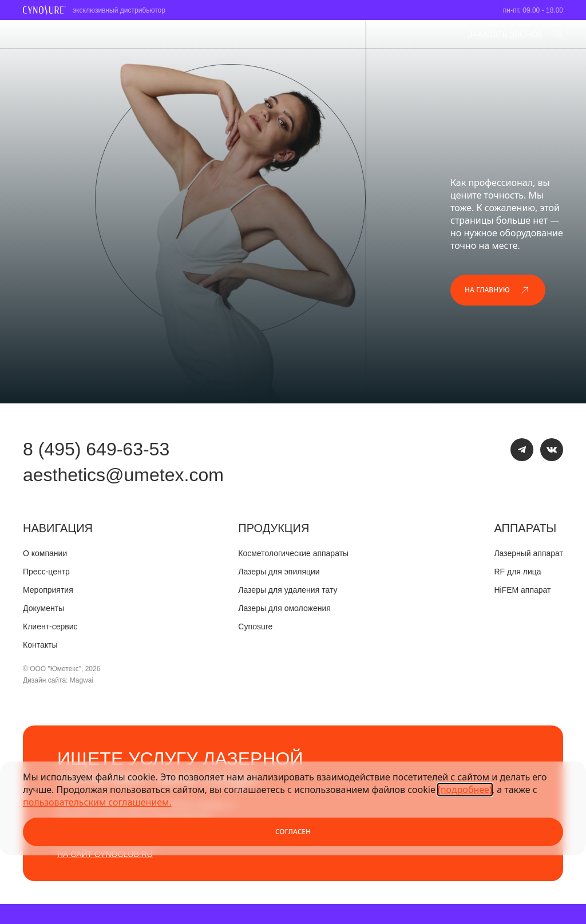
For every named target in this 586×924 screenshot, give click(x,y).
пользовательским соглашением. (97, 802)
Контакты (40, 645)
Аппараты (525, 528)
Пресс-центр (46, 572)
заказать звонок (505, 34)
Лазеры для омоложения (284, 608)
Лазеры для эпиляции (279, 572)
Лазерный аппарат (528, 553)
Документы (43, 608)
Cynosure (255, 626)
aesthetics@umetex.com (123, 475)
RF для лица (517, 572)
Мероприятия (48, 590)
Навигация (58, 528)
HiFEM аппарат (522, 590)
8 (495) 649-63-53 (96, 449)
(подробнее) (465, 790)
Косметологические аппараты (293, 553)
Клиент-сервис (50, 626)
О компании (45, 553)
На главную (498, 290)
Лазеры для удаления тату (288, 590)
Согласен (293, 832)
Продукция (274, 528)
